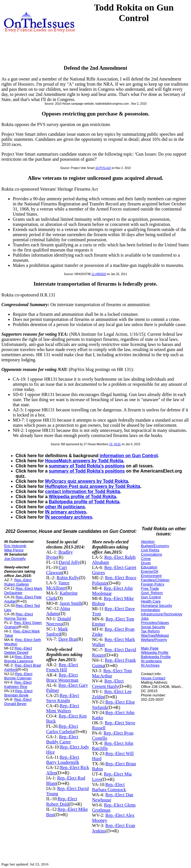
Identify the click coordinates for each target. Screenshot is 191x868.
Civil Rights (150, 550)
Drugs (146, 563)
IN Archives (150, 665)
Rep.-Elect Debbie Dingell (18, 650)
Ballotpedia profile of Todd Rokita (84, 502)
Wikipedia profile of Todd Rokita (82, 497)
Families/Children (155, 580)
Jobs (145, 618)
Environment (151, 576)
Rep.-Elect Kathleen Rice (18, 684)
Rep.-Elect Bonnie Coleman (18, 676)
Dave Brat (68, 639)
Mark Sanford (57, 631)
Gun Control (151, 597)
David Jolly (69, 562)
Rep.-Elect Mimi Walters (63, 708)
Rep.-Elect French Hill (62, 667)
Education (149, 567)
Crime (146, 559)
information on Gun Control (129, 456)
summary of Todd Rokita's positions (87, 466)
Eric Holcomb (15, 546)
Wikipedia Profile (155, 652)
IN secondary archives (69, 517)
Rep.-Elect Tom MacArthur (112, 673)
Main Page (150, 648)
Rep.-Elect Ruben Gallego (18, 582)
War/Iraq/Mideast (155, 635)
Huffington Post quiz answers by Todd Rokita (93, 486)
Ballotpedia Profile (156, 657)
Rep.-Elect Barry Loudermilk (63, 760)
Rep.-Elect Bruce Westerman (62, 678)
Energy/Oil (149, 571)
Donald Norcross (59, 621)
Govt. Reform (152, 593)
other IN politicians (65, 507)
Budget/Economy (155, 546)
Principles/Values (155, 623)
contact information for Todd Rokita (83, 491)
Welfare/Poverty (154, 640)
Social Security (153, 627)
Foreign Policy (152, 584)
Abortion (148, 542)
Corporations (151, 554)
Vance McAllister (58, 585)
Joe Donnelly (15, 559)
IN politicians (151, 661)
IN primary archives (66, 512)
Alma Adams (58, 611)
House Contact (153, 678)
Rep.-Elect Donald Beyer (18, 702)
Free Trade (150, 588)
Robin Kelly (68, 578)
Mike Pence (14, 550)
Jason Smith (71, 603)
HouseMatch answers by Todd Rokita (84, 461)
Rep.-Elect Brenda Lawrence (19, 659)
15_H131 (115, 444)
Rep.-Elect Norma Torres (19, 616)
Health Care (151, 601)
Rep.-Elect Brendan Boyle (18, 693)
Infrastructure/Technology (161, 614)
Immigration (150, 610)
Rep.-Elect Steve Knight (63, 698)
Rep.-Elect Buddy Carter (62, 739)
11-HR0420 (99, 274)
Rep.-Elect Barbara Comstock (109, 787)
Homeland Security (156, 606)
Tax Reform (150, 631)
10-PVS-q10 (103, 168)
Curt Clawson (57, 570)
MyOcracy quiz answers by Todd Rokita (87, 481)
